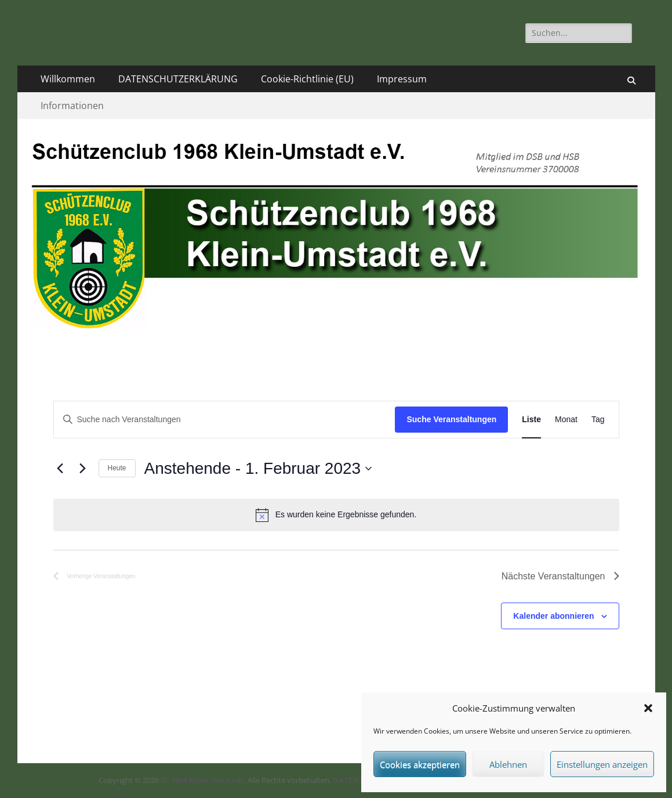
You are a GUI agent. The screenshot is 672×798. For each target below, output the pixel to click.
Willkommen (68, 79)
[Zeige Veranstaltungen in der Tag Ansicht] (598, 420)
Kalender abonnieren (553, 616)
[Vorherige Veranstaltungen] (60, 469)
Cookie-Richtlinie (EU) (307, 79)
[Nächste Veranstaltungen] (83, 469)
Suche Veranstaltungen (451, 419)
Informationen (72, 106)
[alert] (336, 515)
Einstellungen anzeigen (602, 764)
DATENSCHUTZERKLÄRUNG (178, 79)
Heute (117, 468)
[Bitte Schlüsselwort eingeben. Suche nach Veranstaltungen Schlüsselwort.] (225, 420)
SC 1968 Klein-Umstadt (202, 780)
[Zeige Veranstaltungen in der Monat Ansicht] (566, 420)
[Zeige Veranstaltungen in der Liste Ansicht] (531, 420)
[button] (648, 708)
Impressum (402, 79)
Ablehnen (508, 764)
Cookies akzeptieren (420, 764)
